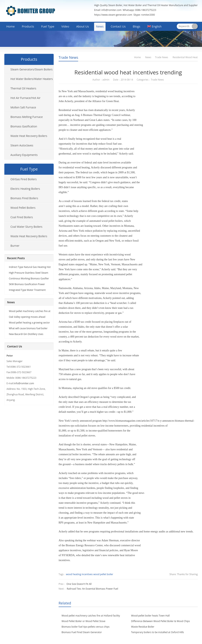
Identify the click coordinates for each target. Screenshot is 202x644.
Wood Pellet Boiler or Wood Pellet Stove (83, 621)
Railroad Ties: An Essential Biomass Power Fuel (92, 589)
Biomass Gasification (24, 126)
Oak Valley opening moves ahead (27, 317)
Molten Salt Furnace (23, 107)
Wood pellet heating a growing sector (29, 323)
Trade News (68, 57)
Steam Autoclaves (22, 145)
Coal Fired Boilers (22, 217)
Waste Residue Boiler (143, 627)
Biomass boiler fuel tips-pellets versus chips (86, 627)
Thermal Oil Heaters (23, 88)
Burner (15, 246)
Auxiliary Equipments (24, 155)
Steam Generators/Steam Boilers (32, 69)
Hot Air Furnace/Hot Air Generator (22, 99)
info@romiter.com (111, 10)
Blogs (137, 26)
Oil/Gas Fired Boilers (24, 179)
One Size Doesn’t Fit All (79, 584)
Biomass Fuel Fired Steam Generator (82, 632)
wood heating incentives (79, 574)
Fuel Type (48, 26)
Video (65, 26)
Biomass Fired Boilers (24, 198)
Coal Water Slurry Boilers (26, 227)
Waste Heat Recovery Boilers (29, 136)
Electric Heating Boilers (25, 189)
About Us (82, 26)
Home (10, 26)
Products (28, 26)
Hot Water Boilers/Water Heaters (32, 79)
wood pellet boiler (103, 574)
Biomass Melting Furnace (27, 117)
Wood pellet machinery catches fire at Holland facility (91, 616)
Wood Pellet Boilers (23, 208)
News (100, 26)
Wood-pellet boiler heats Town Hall (150, 616)
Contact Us (118, 26)
